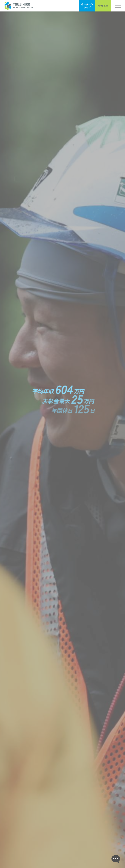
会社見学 (103, 6)
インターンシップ (87, 6)
